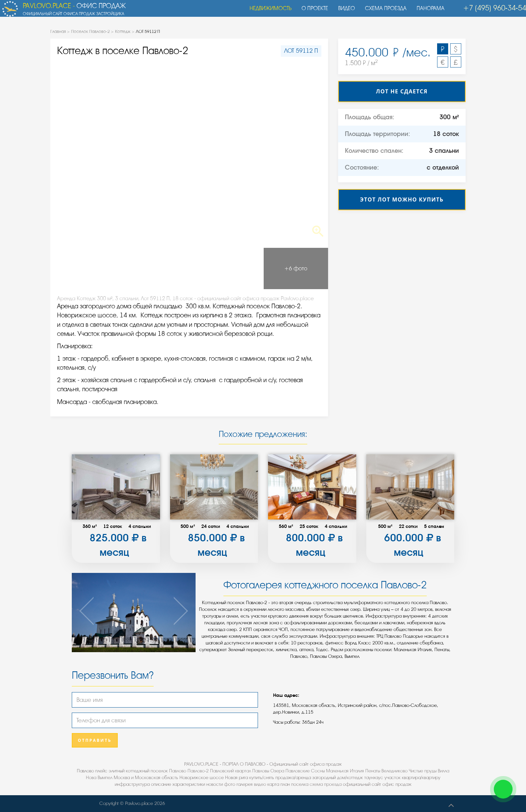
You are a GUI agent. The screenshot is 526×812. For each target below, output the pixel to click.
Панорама (427, 12)
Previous (78, 152)
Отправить (95, 740)
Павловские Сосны (305, 771)
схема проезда (326, 784)
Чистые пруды (423, 771)
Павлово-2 (198, 771)
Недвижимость (267, 12)
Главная (58, 31)
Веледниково (394, 771)
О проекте (311, 12)
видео (260, 784)
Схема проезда (382, 12)
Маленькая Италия (345, 771)
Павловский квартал (230, 771)
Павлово (178, 771)
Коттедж (123, 31)
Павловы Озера (268, 771)
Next (300, 152)
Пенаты (373, 771)
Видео (343, 12)
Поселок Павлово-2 (90, 31)
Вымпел (105, 778)
